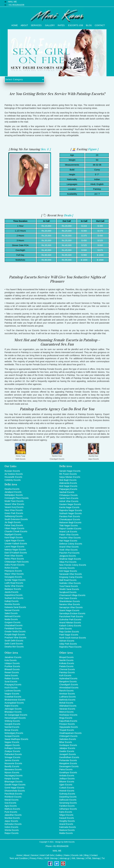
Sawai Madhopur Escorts (16, 739)
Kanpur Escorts (12, 779)
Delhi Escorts (21, 459)
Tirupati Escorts (67, 730)
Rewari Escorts (12, 672)
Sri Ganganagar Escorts (16, 715)
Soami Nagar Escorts (69, 610)
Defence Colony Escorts (71, 544)
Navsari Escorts (12, 610)
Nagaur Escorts (12, 742)
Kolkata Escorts (67, 663)
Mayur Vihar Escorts (14, 574)
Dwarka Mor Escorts (14, 647)
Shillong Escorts (12, 721)
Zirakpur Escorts (12, 751)
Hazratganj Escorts (14, 776)
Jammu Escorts (12, 760)
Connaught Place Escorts (17, 498)
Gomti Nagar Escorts (14, 788)
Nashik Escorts (66, 660)
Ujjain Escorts (66, 785)
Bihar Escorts (66, 742)
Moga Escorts (66, 718)
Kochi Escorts (11, 688)
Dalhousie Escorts (68, 800)
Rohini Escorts (11, 568)
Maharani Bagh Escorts (70, 522)
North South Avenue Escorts (73, 638)
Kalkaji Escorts (12, 601)
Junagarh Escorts (68, 754)
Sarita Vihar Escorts (14, 586)
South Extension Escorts (16, 519)
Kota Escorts (11, 660)
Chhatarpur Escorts (69, 495)
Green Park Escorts (14, 513)
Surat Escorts (11, 682)
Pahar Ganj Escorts (14, 525)
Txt (103, 858)
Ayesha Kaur (93, 456)
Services (36, 25)
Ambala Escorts (67, 776)
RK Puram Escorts (68, 474)
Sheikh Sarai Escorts (69, 589)
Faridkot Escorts (67, 806)
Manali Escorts (12, 800)
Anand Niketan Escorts (70, 623)
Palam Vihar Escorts (69, 535)
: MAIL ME (12, 2)
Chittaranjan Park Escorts (17, 562)
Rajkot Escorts (11, 706)
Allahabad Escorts (68, 706)
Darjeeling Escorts (68, 797)
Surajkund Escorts (68, 592)
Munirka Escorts (12, 604)
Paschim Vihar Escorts (70, 538)
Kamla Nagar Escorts (69, 507)
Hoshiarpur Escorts (68, 715)
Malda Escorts (66, 833)
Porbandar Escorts (68, 760)
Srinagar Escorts (12, 757)
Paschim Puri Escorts (69, 553)
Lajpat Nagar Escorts (14, 541)
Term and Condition (19, 858)
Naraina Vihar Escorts (70, 604)
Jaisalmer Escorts (13, 657)
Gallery (50, 25)
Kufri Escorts (65, 675)
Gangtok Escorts (12, 724)
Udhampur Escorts (68, 809)
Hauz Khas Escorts (14, 510)
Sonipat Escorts (12, 736)
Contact (100, 25)
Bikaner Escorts (67, 782)
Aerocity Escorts (67, 568)
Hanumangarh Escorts (15, 718)
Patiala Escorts (66, 666)
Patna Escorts (66, 769)
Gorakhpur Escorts (68, 772)
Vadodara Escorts (68, 739)
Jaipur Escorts (94, 459)
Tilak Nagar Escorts (69, 526)
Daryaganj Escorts (13, 577)
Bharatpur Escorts (13, 712)
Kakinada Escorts (68, 827)
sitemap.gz (65, 858)
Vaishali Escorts (67, 492)
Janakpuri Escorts (13, 492)
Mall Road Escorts (68, 580)
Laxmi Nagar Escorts (14, 547)
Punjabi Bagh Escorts (15, 635)
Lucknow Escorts (13, 691)
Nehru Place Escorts (14, 559)
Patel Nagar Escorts (69, 635)
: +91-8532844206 (16, 5)
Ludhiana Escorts (68, 697)
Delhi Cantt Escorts (14, 644)
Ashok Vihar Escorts (69, 501)
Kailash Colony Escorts (70, 626)
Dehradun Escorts (13, 824)
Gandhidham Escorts (69, 757)
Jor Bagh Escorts (13, 522)
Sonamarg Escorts (68, 803)
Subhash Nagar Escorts (71, 513)
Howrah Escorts (67, 791)
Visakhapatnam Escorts (71, 733)
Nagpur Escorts (12, 694)
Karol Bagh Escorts (14, 537)
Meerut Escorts (66, 712)
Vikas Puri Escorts (68, 562)
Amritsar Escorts (67, 694)
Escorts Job (76, 25)
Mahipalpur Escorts (14, 495)
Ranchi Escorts (66, 691)
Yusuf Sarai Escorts (69, 586)
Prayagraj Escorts (13, 685)
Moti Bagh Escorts (68, 480)
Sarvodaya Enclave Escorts (72, 613)
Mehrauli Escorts (12, 616)
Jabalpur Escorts (67, 748)
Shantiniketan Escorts (70, 601)
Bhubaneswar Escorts (15, 700)
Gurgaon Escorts (13, 622)
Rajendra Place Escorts (70, 647)
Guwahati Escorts (13, 697)
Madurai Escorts (67, 830)
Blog (89, 25)
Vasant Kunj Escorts (14, 507)
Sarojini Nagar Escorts (70, 471)
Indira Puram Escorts (14, 565)
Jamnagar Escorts (13, 709)
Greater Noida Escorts (15, 631)
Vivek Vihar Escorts (69, 550)
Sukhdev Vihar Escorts (70, 583)
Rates (61, 25)
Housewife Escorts (13, 477)
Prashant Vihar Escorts (15, 638)
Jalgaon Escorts (12, 745)
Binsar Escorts (11, 730)
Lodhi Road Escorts (14, 583)
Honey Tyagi (21, 456)
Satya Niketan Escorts (70, 477)
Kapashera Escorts (14, 595)
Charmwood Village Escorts (72, 595)
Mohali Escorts (66, 703)
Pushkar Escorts (12, 666)
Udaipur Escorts (12, 663)
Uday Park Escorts (68, 644)
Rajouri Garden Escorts (70, 529)
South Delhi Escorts (14, 641)
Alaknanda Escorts (68, 483)
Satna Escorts (11, 675)
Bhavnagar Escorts (14, 782)
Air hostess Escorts (14, 474)
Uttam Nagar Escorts (14, 528)
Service (35, 855)
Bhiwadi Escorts (12, 669)
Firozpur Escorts (67, 724)
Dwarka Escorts (12, 489)
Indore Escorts (11, 827)
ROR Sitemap (51, 858)
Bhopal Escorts (66, 657)
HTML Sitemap (93, 858)
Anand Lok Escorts (68, 532)
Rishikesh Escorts (13, 797)
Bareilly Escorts (12, 766)
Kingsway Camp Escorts (71, 577)
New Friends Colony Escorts (73, 565)
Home (15, 25)
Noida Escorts (11, 619)
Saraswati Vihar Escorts (71, 574)
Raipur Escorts (12, 833)
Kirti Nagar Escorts (68, 571)
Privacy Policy (36, 858)
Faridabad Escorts (13, 628)
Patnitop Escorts (67, 672)
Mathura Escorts (12, 809)
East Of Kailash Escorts (16, 553)
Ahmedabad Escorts (69, 688)
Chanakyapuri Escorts (70, 519)
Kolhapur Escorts (13, 748)
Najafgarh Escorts (13, 534)
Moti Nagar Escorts (68, 486)
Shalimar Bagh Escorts (70, 559)
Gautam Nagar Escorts (70, 504)
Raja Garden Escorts (69, 632)
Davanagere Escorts (69, 766)
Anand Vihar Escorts (69, 547)
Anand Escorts (66, 824)
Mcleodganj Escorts (14, 733)
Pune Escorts (11, 812)
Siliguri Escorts (66, 815)
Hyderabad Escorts (68, 678)
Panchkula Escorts (13, 794)
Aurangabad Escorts (14, 703)
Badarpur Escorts (13, 589)
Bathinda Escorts (67, 700)
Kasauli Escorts (67, 818)
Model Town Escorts (14, 501)
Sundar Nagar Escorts (15, 580)
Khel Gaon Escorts (68, 598)
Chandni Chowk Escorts (16, 531)
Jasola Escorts (11, 592)
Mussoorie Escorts (13, 763)
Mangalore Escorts (68, 763)
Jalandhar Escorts (13, 815)
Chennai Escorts (67, 669)
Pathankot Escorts (13, 754)
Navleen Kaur (57, 456)
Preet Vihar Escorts (14, 556)
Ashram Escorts (67, 641)
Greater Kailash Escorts (16, 544)
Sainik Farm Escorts (69, 498)
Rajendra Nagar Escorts (71, 510)
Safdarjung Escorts (14, 516)
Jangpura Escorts (68, 556)
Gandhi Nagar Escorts (15, 785)
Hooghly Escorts (67, 821)
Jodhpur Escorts (67, 779)
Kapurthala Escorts (68, 721)
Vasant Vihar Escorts (14, 504)
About (24, 25)
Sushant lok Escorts (14, 598)
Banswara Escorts (13, 769)
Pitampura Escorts (13, 571)
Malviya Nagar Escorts (15, 550)
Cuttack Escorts (67, 788)
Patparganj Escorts (68, 489)
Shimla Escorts (12, 830)
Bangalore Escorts (68, 682)
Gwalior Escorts (67, 751)
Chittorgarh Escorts (68, 736)
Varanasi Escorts (67, 709)
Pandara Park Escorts (70, 516)
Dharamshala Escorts (15, 791)
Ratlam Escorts (12, 678)
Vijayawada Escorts (69, 727)
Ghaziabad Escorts (14, 625)
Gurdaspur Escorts (68, 745)
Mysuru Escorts (12, 772)
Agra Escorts (11, 806)
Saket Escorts (11, 613)
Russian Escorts (12, 471)
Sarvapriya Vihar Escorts (71, 607)
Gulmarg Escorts (67, 794)
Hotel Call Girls (47, 855)
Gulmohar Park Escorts (70, 620)
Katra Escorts (66, 812)
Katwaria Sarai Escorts (15, 607)
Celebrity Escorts (13, 480)
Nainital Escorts (12, 727)
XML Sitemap (78, 858)
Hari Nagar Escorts (68, 541)
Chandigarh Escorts (57, 459)
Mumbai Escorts (12, 818)
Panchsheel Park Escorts (71, 616)
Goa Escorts (10, 803)
